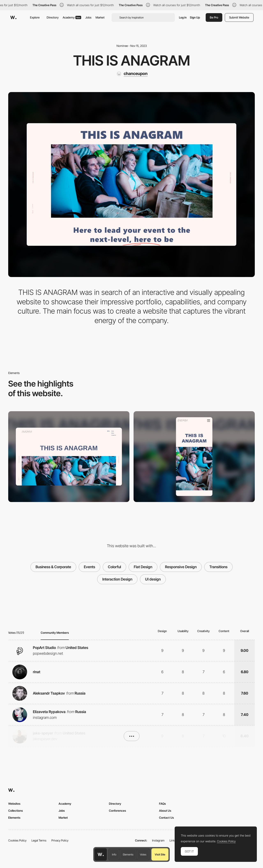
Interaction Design (117, 579)
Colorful (114, 567)
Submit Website (239, 17)
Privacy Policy (60, 840)
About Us (165, 811)
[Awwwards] (13, 17)
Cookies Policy (17, 840)
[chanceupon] (132, 74)
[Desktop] (69, 457)
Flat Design (143, 567)
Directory (53, 17)
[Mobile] (194, 457)
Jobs (88, 17)
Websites (14, 804)
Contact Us (166, 818)
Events (89, 567)
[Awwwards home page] (101, 854)
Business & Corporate (53, 567)
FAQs (162, 804)
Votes (143, 854)
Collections (16, 811)
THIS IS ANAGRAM (132, 60)
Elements (128, 854)
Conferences (117, 811)
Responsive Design (181, 567)
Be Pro (214, 17)
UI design (153, 579)
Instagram (158, 840)
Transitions (218, 567)
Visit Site (160, 854)
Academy (72, 17)
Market (100, 17)
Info (114, 854)
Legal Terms (39, 840)
